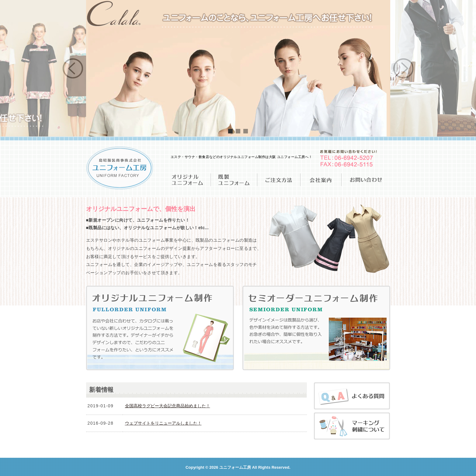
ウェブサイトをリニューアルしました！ (163, 423)
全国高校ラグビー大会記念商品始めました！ (168, 406)
